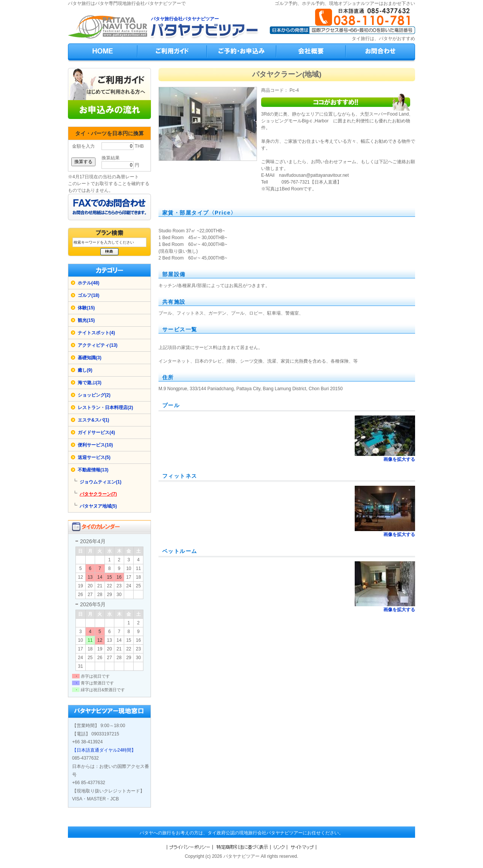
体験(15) (86, 308)
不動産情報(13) (93, 470)
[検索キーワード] (109, 242)
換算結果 (111, 158)
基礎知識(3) (90, 358)
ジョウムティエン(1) (101, 482)
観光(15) (86, 320)
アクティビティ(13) (98, 345)
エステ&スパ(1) (93, 420)
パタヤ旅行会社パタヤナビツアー (185, 19)
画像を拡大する (399, 459)
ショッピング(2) (94, 395)
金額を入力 (83, 146)
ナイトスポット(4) (96, 333)
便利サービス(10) (95, 445)
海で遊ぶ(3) (90, 383)
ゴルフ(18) (88, 295)
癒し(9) (85, 370)
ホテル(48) (88, 283)
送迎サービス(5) (94, 457)
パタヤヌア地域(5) (98, 506)
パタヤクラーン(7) (98, 494)
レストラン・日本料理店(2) (105, 408)
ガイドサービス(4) (96, 432)
